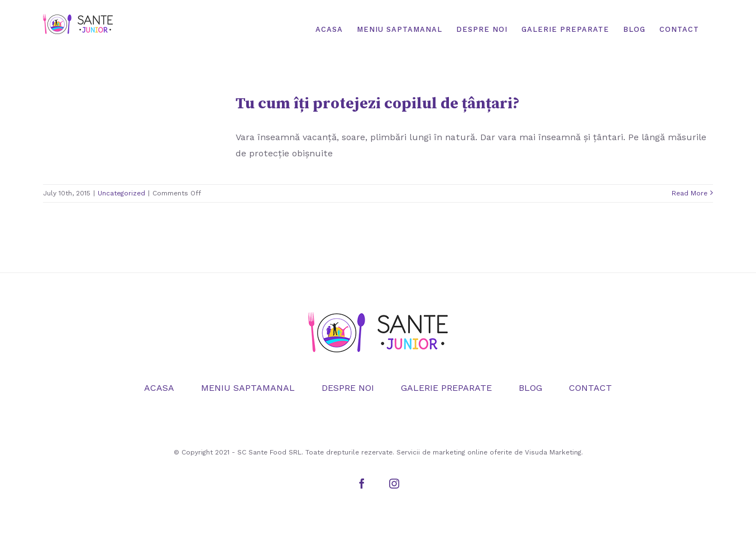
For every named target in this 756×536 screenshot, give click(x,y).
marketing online (460, 452)
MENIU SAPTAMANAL (248, 388)
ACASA (159, 388)
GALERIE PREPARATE (446, 388)
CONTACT (590, 388)
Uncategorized (121, 193)
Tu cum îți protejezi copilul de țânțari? (378, 104)
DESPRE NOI (348, 388)
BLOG (530, 388)
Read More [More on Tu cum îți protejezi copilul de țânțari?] (690, 193)
